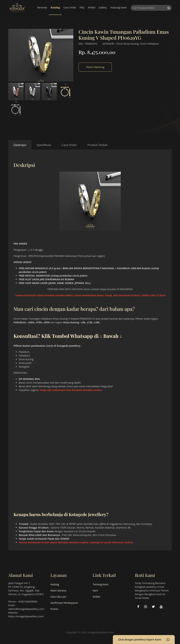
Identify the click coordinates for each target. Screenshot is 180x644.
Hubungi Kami (118, 7)
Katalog (55, 7)
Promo (54, 609)
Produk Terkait (97, 145)
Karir (95, 590)
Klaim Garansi (58, 590)
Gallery (103, 7)
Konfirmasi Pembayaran (64, 603)
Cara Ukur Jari (58, 597)
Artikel (92, 7)
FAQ (82, 7)
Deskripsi (20, 145)
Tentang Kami (101, 584)
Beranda (42, 7)
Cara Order (70, 7)
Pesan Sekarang (95, 67)
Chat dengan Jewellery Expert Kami (144, 640)
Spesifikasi (44, 145)
